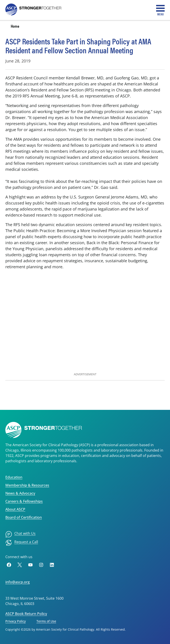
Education (14, 477)
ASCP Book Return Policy (26, 614)
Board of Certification (24, 517)
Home (15, 26)
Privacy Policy (16, 621)
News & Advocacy (20, 493)
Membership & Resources (27, 485)
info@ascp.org (18, 582)
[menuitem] (20, 534)
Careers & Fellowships (24, 501)
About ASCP (15, 509)
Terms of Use (46, 621)
